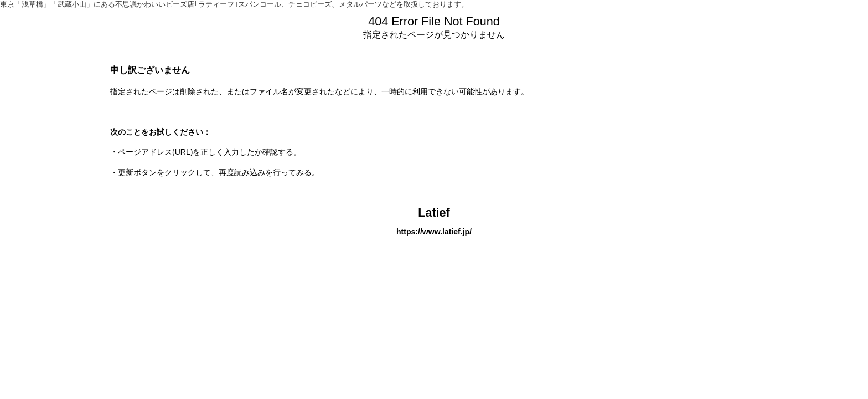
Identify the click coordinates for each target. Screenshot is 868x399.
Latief (434, 213)
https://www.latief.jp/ (434, 232)
